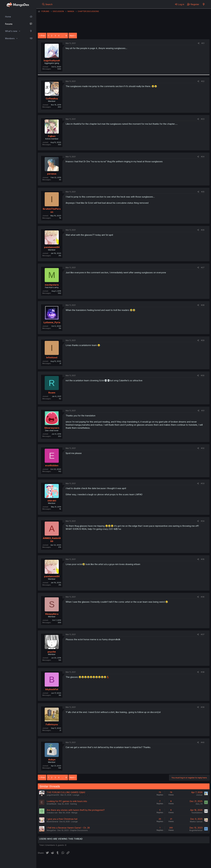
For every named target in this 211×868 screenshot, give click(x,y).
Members (10, 38)
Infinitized (52, 357)
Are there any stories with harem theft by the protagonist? (76, 810)
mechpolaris (52, 285)
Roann (52, 393)
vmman (199, 795)
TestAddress (197, 813)
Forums (9, 24)
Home (8, 17)
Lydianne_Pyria (52, 322)
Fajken (52, 136)
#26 (203, 230)
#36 (203, 597)
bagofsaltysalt (52, 60)
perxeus (52, 174)
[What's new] (204, 4)
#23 (203, 119)
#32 (203, 448)
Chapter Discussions (79, 830)
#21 (203, 43)
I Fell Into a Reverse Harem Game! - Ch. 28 (68, 828)
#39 (203, 707)
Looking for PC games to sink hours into (67, 801)
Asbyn (52, 760)
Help (122, 862)
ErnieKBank (52, 804)
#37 (203, 634)
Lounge (76, 795)
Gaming (73, 804)
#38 (203, 672)
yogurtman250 (53, 795)
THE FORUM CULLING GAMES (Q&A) (66, 792)
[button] (20, 31)
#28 (203, 305)
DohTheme (182, 864)
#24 (203, 157)
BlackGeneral (52, 822)
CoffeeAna (52, 99)
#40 (203, 742)
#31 (203, 411)
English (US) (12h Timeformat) (53, 862)
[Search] (47, 4)
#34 (203, 521)
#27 (203, 268)
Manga (74, 813)
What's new (11, 31)
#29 (203, 340)
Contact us (76, 862)
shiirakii (52, 501)
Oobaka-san (52, 813)
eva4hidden (52, 465)
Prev (43, 36)
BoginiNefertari (196, 830)
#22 (203, 81)
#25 (203, 192)
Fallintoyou (52, 724)
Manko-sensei (196, 822)
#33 (203, 483)
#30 (203, 375)
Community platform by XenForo (185, 862)
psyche (52, 652)
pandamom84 (52, 247)
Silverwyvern (52, 428)
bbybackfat (52, 689)
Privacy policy (110, 862)
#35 (203, 559)
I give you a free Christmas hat (62, 819)
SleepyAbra (52, 614)
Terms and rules (92, 862)
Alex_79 (199, 804)
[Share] (199, 43)
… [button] (62, 36)
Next (72, 36)
